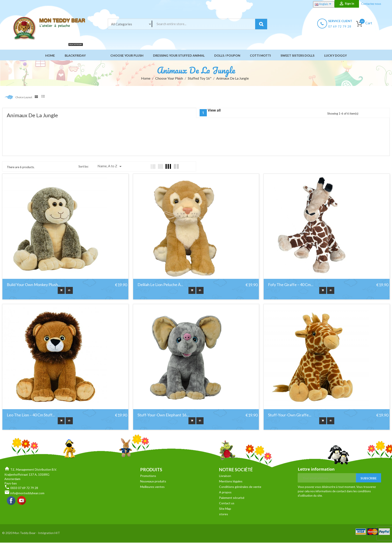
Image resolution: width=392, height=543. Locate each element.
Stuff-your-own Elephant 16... (163, 416)
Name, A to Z (110, 166)
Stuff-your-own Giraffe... (290, 416)
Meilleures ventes (152, 488)
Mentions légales (231, 482)
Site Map (225, 510)
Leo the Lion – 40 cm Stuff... (31, 416)
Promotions (148, 477)
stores (224, 515)
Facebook (11, 502)
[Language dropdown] (324, 4)
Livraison (225, 477)
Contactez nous (371, 4)
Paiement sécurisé (232, 499)
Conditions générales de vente (240, 488)
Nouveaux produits (153, 482)
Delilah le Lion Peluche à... (160, 285)
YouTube (22, 502)
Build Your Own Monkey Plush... (34, 285)
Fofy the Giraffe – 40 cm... (291, 285)
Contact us (227, 504)
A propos (225, 493)
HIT (57, 534)
